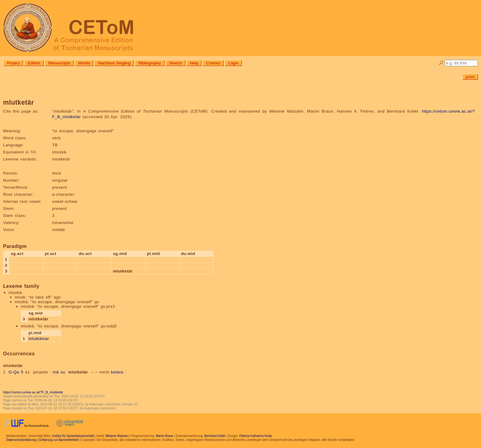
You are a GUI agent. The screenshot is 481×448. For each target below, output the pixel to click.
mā (56, 372)
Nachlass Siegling (114, 63)
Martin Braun (165, 436)
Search (175, 63)
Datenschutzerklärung (21, 440)
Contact (213, 63)
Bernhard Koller (215, 436)
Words (84, 63)
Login (233, 63)
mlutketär (78, 372)
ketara (117, 372)
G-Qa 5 (16, 372)
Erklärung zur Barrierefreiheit (59, 440)
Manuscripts (59, 63)
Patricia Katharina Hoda (256, 436)
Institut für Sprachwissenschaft (73, 436)
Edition (34, 63)
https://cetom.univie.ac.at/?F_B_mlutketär (33, 392)
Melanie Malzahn (117, 436)
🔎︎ (441, 63)
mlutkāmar (39, 339)
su (63, 372)
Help (194, 63)
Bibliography (150, 63)
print (470, 77)
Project (13, 63)
